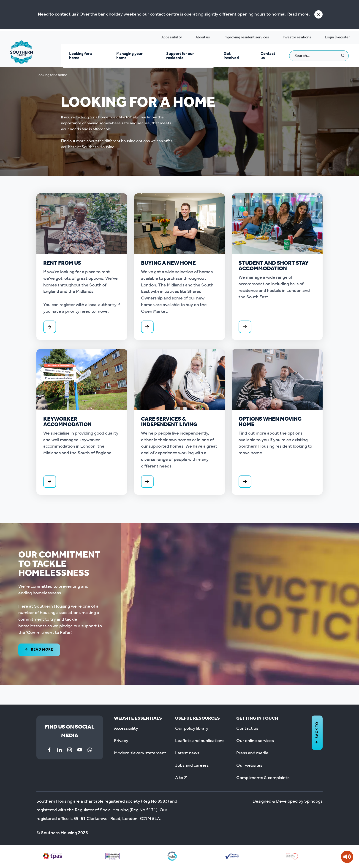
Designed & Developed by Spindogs (288, 802)
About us (203, 37)
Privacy (121, 741)
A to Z (181, 778)
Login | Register (337, 37)
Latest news (187, 754)
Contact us (268, 56)
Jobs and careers (192, 766)
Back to (317, 733)
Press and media (252, 754)
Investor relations (297, 37)
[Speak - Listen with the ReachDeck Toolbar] (347, 857)
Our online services (255, 741)
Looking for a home (80, 56)
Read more (298, 14)
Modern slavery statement (140, 754)
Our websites (249, 766)
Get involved (231, 56)
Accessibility (172, 37)
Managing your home (129, 56)
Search (343, 56)
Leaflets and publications (200, 741)
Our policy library (192, 729)
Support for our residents (180, 56)
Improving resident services (246, 37)
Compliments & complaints (263, 778)
